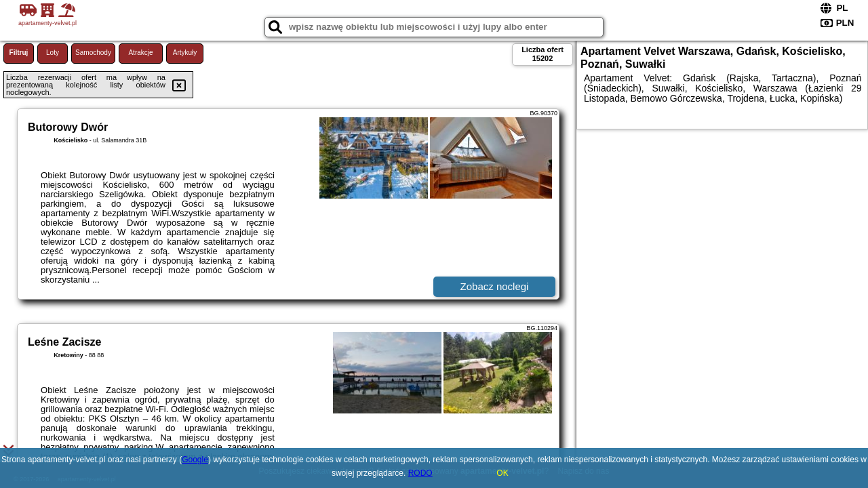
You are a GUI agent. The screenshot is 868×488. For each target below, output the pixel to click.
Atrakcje (140, 53)
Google (195, 460)
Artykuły (185, 53)
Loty (53, 53)
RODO (420, 473)
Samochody (93, 53)
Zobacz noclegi (495, 286)
